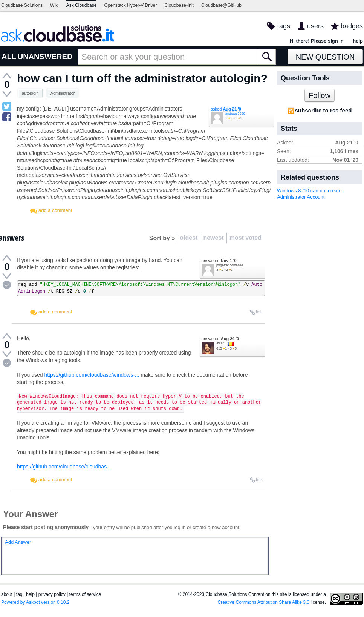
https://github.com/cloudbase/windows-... (92, 375)
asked (226, 109)
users (315, 26)
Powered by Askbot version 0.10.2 (35, 602)
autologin (30, 93)
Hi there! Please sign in (317, 41)
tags (284, 26)
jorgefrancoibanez (230, 265)
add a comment (55, 210)
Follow (320, 95)
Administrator (63, 93)
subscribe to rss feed (323, 110)
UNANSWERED (45, 57)
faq (19, 594)
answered (219, 261)
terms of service (85, 594)
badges (352, 26)
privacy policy (52, 594)
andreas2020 (235, 114)
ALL (9, 57)
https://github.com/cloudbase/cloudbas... (64, 467)
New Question (325, 57)
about (7, 594)
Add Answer (18, 542)
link (259, 312)
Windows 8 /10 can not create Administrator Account (309, 194)
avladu (221, 343)
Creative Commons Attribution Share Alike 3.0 (264, 602)
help (358, 41)
